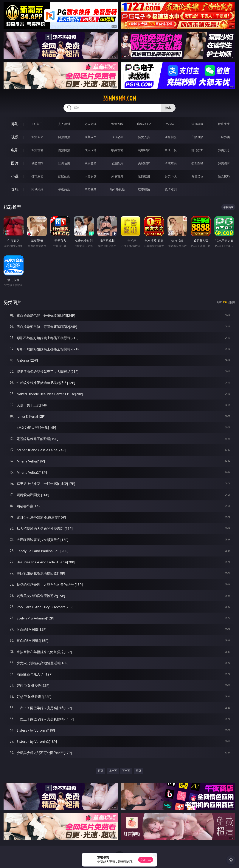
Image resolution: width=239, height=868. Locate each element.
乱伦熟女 (197, 150)
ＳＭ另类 (224, 137)
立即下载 (146, 860)
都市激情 (37, 176)
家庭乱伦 (64, 176)
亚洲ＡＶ (37, 137)
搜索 (168, 108)
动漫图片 (117, 163)
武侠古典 (117, 176)
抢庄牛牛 (224, 124)
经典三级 (171, 150)
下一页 (126, 771)
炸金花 (171, 124)
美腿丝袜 (144, 163)
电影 (15, 150)
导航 (15, 189)
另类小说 (171, 176)
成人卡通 (91, 150)
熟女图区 (197, 163)
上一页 (113, 771)
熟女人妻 (144, 137)
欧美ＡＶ (91, 137)
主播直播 (197, 137)
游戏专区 (117, 124)
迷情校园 (144, 176)
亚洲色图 (64, 163)
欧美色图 (91, 163)
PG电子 (37, 124)
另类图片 (224, 163)
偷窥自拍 (37, 163)
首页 (100, 771)
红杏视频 (144, 189)
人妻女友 (91, 176)
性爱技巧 (224, 176)
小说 (15, 176)
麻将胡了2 (144, 124)
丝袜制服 (171, 137)
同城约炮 (37, 189)
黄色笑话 (197, 176)
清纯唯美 (171, 163)
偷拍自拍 (64, 150)
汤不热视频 (117, 189)
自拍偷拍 (64, 137)
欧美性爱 (117, 150)
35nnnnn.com (119, 98)
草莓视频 (91, 189)
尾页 (139, 771)
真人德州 (64, 124)
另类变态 (224, 150)
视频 (15, 137)
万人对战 (91, 124)
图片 (15, 163)
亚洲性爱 (37, 150)
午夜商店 (64, 189)
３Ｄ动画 (117, 137)
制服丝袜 (144, 150)
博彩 (15, 124)
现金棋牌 (197, 124)
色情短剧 (171, 189)
